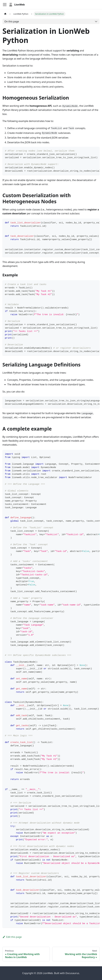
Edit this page (12, 937)
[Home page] (5, 14)
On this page (12, 21)
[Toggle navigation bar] (5, 5)
